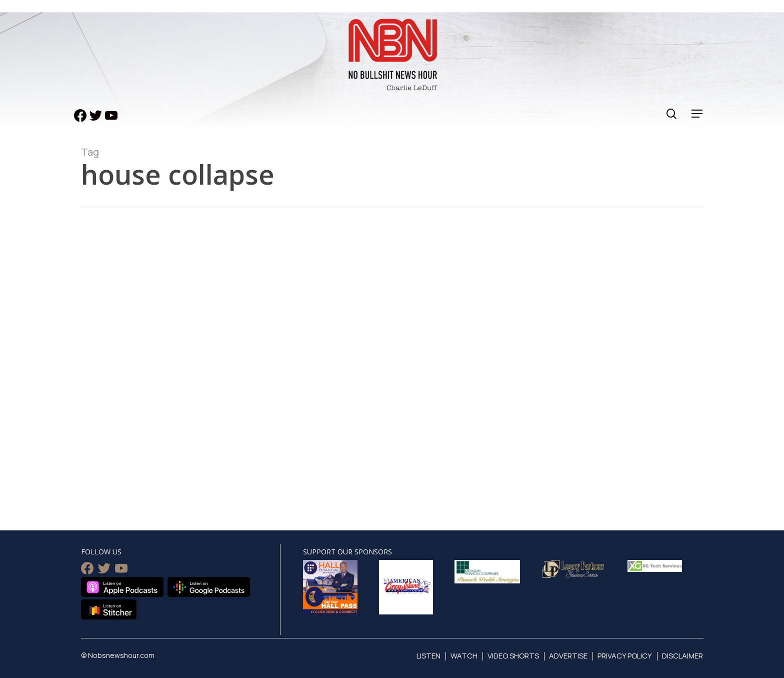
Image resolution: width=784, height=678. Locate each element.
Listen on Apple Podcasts (122, 587)
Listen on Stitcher (109, 609)
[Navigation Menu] (697, 114)
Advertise (568, 656)
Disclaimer (682, 656)
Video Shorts (513, 656)
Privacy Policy (625, 656)
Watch (464, 656)
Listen (428, 656)
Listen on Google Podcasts (209, 587)
